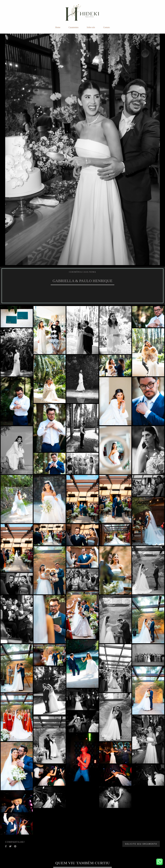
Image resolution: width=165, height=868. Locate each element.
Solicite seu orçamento (141, 844)
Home (58, 27)
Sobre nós (91, 27)
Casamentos (74, 27)
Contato (107, 27)
